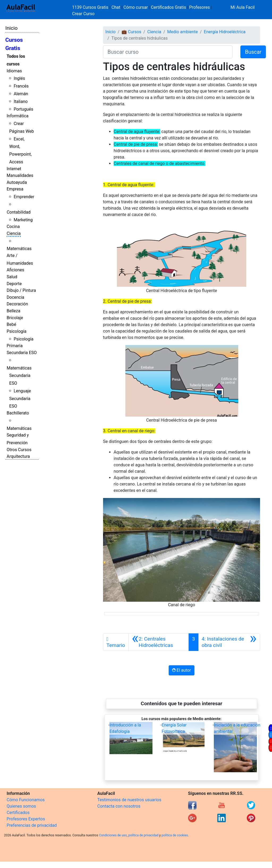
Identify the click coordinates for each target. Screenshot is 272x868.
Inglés (19, 78)
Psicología (16, 331)
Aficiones (15, 270)
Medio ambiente (183, 32)
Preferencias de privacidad (32, 825)
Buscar (253, 52)
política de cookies (175, 835)
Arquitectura (18, 456)
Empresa (15, 189)
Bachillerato (18, 413)
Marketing (23, 220)
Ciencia (14, 233)
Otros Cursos (19, 450)
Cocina (13, 227)
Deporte (14, 284)
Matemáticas (19, 249)
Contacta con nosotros (119, 806)
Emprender (24, 197)
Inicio (11, 28)
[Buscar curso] (168, 52)
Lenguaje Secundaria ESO (20, 399)
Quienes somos (21, 806)
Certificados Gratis (168, 7)
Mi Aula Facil (243, 7)
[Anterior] (159, 642)
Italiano (21, 101)
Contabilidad (19, 212)
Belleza (13, 311)
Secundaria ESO (22, 353)
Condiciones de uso (113, 835)
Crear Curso (83, 14)
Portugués (23, 109)
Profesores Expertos (26, 819)
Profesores (199, 7)
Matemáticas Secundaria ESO (19, 376)
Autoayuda (17, 182)
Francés (21, 86)
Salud (12, 277)
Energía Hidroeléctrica (225, 32)
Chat (116, 7)
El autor (182, 670)
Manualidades (20, 175)
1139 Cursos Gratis (91, 7)
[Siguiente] (229, 642)
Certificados (18, 813)
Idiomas (14, 71)
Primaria (15, 346)
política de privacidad (143, 835)
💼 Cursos (131, 32)
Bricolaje (15, 318)
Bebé (11, 324)
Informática (18, 116)
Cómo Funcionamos (26, 800)
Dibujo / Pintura (21, 290)
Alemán (21, 94)
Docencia (15, 297)
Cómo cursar (136, 7)
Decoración (17, 304)
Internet (14, 169)
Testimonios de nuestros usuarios (129, 800)
